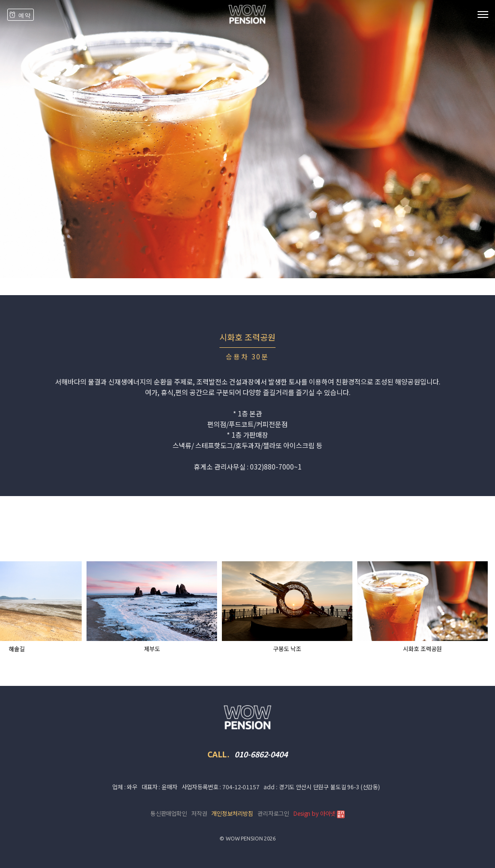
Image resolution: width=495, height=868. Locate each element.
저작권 (199, 813)
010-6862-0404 (261, 754)
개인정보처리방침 (232, 813)
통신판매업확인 (169, 813)
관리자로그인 (273, 813)
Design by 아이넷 (319, 814)
